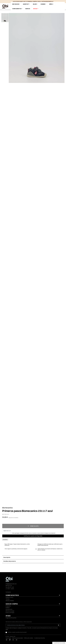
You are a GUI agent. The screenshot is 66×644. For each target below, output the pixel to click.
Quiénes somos (9, 597)
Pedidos (8, 608)
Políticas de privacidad (17, 638)
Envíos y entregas (10, 613)
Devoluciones (9, 609)
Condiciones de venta (40, 638)
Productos (8, 606)
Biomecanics (7, 508)
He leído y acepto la (17, 632)
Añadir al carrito (33, 526)
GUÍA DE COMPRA (12, 604)
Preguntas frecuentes (11, 618)
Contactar (8, 592)
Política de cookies (28, 638)
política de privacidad (22, 632)
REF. (3, 514)
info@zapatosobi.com (11, 584)
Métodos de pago (10, 611)
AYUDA (8, 616)
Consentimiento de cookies (59, 643)
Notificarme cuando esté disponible (33, 536)
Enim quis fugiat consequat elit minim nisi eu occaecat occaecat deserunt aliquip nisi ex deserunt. (34, 533)
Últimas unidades (10, 601)
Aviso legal (8, 638)
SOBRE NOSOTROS (12, 595)
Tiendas (8, 599)
